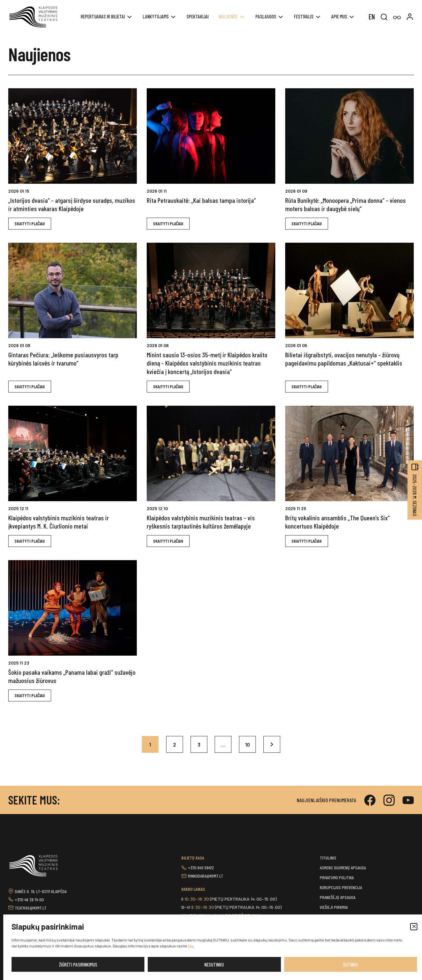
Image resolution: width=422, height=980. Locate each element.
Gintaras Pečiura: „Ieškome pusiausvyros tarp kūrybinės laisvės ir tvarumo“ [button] (63, 359)
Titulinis (328, 858)
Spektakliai (198, 16)
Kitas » (272, 744)
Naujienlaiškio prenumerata (326, 800)
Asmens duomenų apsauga (343, 868)
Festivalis (304, 16)
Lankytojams (156, 16)
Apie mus (339, 16)
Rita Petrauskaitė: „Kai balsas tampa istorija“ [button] (201, 200)
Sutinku (350, 965)
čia (191, 946)
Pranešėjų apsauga (338, 897)
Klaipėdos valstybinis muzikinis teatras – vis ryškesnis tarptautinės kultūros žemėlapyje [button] (201, 522)
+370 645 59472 (201, 868)
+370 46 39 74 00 (29, 899)
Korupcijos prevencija (341, 887)
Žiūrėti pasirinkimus (78, 965)
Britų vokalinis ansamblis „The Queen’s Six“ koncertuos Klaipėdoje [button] (337, 522)
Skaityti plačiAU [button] (30, 223)
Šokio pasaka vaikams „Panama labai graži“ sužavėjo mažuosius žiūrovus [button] (72, 676)
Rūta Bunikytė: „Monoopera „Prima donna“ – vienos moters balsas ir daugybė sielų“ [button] (346, 204)
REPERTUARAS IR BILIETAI (103, 16)
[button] (414, 927)
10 (248, 745)
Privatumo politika (337, 877)
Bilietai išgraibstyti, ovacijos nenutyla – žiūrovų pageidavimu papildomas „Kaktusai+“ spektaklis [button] (344, 359)
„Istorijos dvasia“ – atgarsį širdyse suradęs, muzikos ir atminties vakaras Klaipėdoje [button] (72, 204)
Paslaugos (266, 16)
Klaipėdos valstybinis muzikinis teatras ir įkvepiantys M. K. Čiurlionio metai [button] (59, 522)
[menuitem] (372, 16)
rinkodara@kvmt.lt (206, 876)
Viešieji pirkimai (334, 907)
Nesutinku (214, 965)
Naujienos (228, 16)
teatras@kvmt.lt (31, 908)
